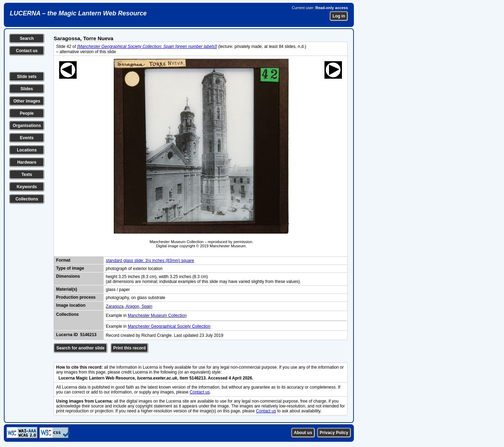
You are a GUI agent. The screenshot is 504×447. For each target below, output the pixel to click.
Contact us (27, 51)
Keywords (27, 187)
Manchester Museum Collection (157, 315)
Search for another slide (80, 348)
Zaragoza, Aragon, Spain (129, 306)
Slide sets (27, 77)
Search (27, 38)
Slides (27, 89)
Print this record (130, 348)
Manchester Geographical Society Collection (169, 326)
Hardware (27, 162)
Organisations (27, 126)
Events (27, 138)
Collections (27, 199)
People (27, 113)
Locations (27, 150)
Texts (27, 175)
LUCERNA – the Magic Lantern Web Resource (78, 13)
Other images (27, 101)
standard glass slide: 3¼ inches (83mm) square (150, 261)
